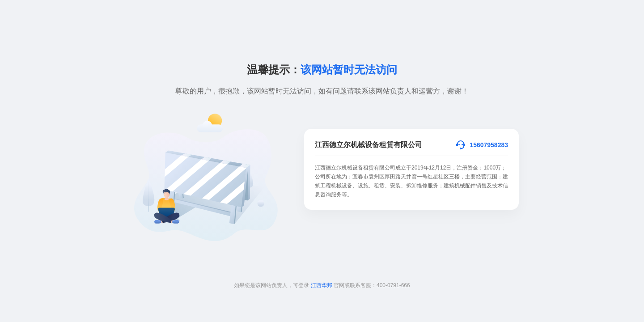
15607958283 (489, 145)
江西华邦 (322, 285)
